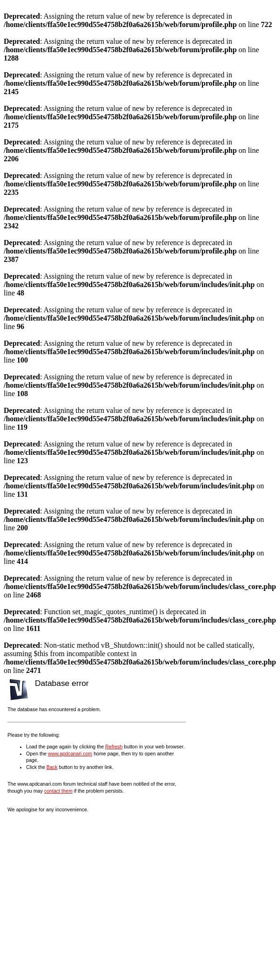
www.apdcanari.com (70, 754)
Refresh (114, 747)
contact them (58, 791)
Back (52, 767)
